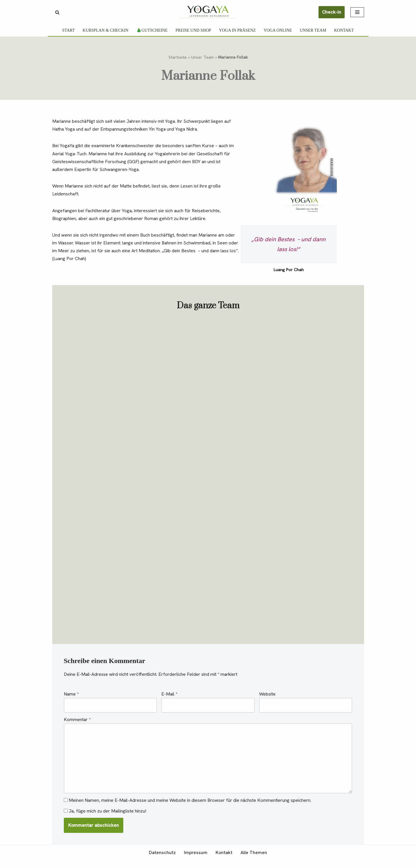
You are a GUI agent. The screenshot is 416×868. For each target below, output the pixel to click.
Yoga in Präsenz (237, 30)
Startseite (178, 57)
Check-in (332, 12)
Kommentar (77, 727)
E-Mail (169, 702)
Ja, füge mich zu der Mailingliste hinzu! (105, 819)
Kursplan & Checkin (105, 30)
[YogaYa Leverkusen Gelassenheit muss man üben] (208, 12)
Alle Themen (254, 861)
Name (71, 702)
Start (68, 30)
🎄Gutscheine (152, 30)
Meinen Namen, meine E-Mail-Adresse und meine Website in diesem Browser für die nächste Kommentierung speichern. (190, 808)
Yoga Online (278, 30)
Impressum (196, 861)
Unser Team (313, 30)
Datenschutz (162, 861)
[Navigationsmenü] (357, 12)
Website (267, 702)
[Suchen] (57, 12)
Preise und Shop (193, 30)
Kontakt (344, 30)
